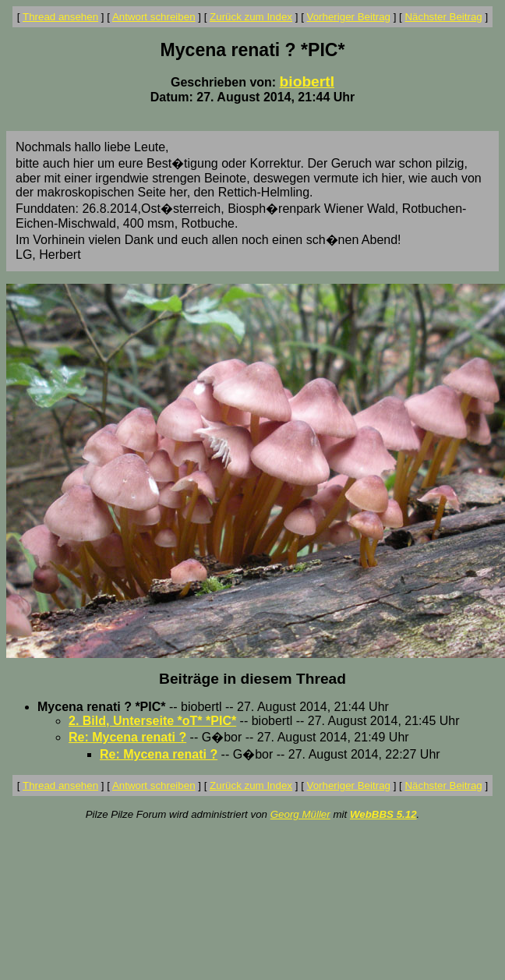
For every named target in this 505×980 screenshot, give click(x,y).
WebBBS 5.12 (383, 814)
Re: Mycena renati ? (127, 737)
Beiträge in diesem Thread (252, 679)
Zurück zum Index (251, 17)
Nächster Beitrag (443, 17)
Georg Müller (300, 814)
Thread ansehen (60, 17)
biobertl (307, 81)
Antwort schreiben (154, 17)
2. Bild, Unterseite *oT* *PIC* (152, 721)
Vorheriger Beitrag (349, 17)
